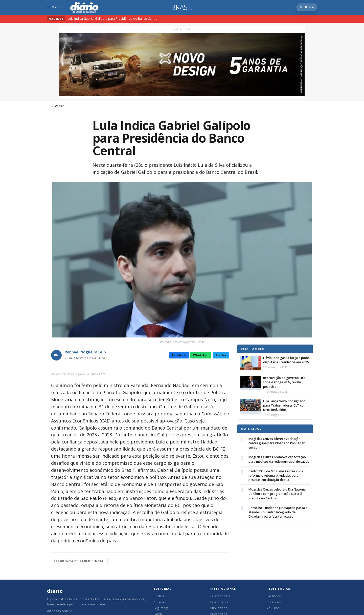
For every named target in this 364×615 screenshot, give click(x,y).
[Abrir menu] (54, 7)
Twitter (221, 355)
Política (159, 596)
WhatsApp (201, 355)
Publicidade (219, 608)
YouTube (273, 608)
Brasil (182, 7)
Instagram (274, 602)
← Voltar (57, 106)
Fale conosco (220, 602)
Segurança (161, 608)
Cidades (160, 602)
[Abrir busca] (307, 7)
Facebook (179, 355)
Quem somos (220, 596)
